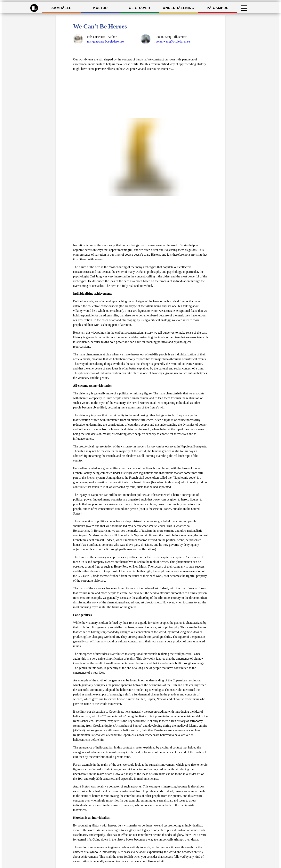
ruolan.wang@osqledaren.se (172, 41)
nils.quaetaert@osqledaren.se (105, 41)
